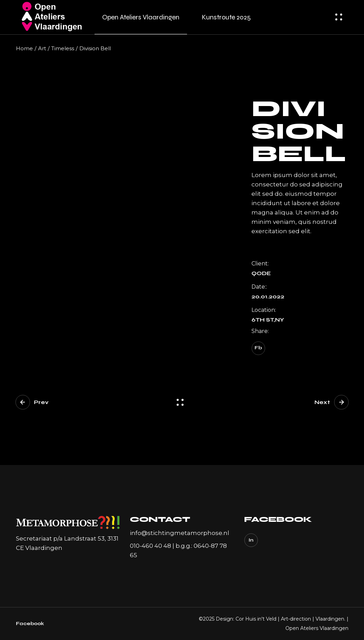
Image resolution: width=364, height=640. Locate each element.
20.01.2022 (268, 297)
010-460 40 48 (150, 546)
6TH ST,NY (268, 320)
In (251, 540)
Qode (261, 273)
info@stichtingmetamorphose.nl (180, 533)
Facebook (30, 624)
